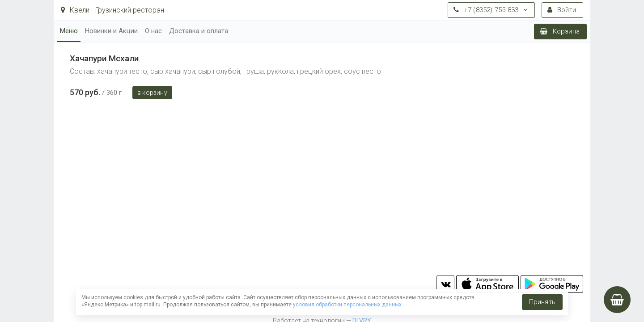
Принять (542, 302)
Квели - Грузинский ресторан (112, 10)
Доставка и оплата (199, 31)
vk (445, 284)
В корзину (152, 93)
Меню (69, 31)
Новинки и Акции (111, 31)
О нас (153, 31)
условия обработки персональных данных (347, 305)
